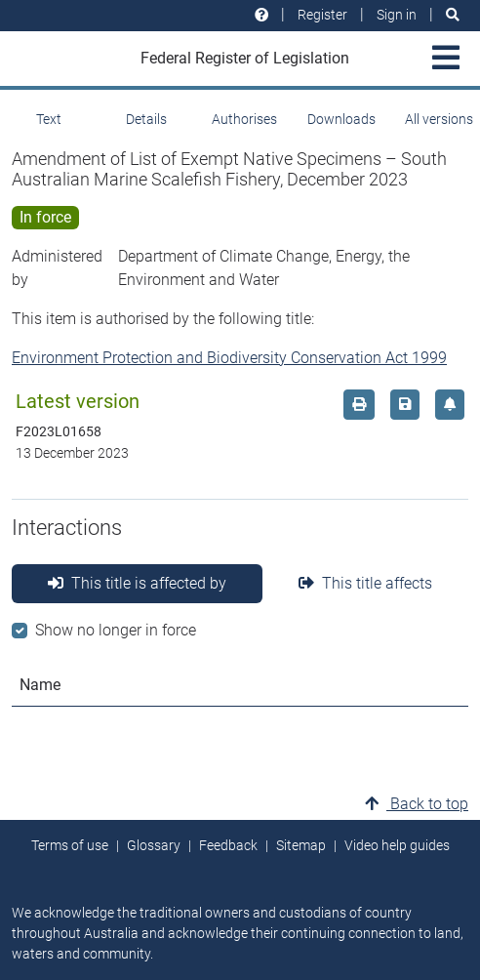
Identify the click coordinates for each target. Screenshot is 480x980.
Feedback (228, 845)
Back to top (417, 804)
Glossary (154, 845)
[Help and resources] (261, 15)
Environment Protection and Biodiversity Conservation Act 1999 (229, 358)
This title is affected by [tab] (137, 583)
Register (322, 15)
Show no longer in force (116, 630)
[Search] (453, 15)
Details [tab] (146, 119)
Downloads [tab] (341, 119)
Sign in (397, 15)
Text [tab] (49, 119)
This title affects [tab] (365, 583)
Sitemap (301, 845)
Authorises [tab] (244, 119)
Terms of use (70, 845)
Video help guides (397, 845)
